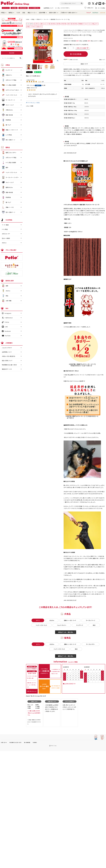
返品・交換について (7, 361)
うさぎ (18, 13)
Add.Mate (95, 13)
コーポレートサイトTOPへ (62, 8)
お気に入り (89, 8)
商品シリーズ (31, 13)
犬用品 (3, 13)
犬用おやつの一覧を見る (66, 632)
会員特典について (49, 8)
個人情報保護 (27, 742)
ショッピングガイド (7, 348)
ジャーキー (46, 19)
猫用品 (11, 13)
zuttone (103, 13)
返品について (102, 60)
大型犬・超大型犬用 (72, 24)
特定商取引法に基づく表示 (9, 365)
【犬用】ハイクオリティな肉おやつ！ (34, 27)
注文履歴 (14, 8)
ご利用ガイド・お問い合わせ (68, 13)
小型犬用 (58, 24)
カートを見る (100, 8)
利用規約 (35, 742)
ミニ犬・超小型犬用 (50, 24)
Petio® (89, 13)
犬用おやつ (39, 19)
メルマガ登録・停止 (34, 8)
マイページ (6, 8)
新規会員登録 (23, 8)
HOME (28, 19)
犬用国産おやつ (82, 24)
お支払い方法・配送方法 (9, 356)
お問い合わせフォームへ (32, 691)
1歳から (42, 24)
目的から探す (53, 13)
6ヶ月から (37, 24)
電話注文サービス (7, 369)
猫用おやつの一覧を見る (66, 656)
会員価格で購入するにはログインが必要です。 (76, 45)
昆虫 (24, 13)
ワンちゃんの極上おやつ (92, 24)
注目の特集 (42, 13)
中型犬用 (64, 24)
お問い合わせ (4, 742)
